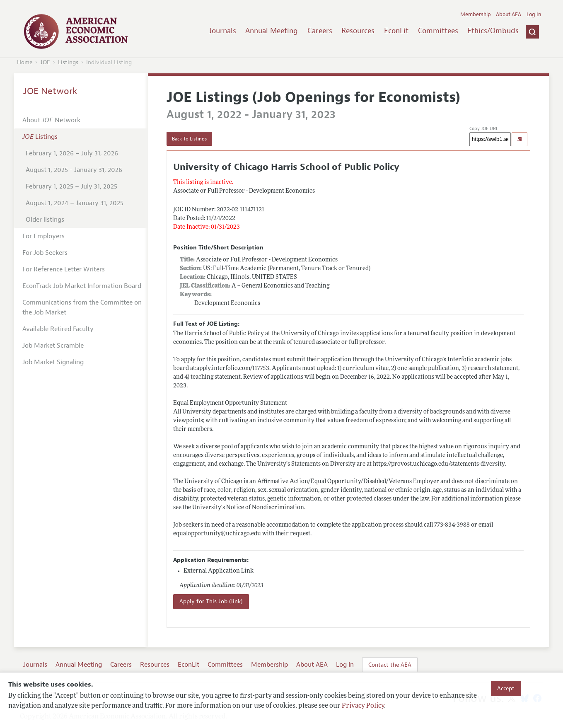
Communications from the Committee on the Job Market (82, 307)
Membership (476, 15)
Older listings (45, 220)
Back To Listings (189, 139)
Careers (320, 31)
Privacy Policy (363, 706)
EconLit (396, 31)
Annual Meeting (272, 31)
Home (25, 62)
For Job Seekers (45, 253)
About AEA (509, 15)
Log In (534, 15)
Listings (68, 62)
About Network (51, 120)
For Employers (43, 236)
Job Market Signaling (53, 362)
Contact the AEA (390, 665)
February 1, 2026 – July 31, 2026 (72, 153)
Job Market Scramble (53, 346)
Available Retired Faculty (58, 329)
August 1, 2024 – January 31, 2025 (75, 203)
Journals (222, 31)
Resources (358, 31)
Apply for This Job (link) (211, 601)
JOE (45, 62)
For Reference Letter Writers (64, 269)
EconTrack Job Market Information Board (82, 286)
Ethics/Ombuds (493, 31)
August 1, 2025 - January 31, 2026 (74, 170)
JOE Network (50, 91)
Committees (438, 31)
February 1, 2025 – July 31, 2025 (71, 186)
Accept (506, 688)
